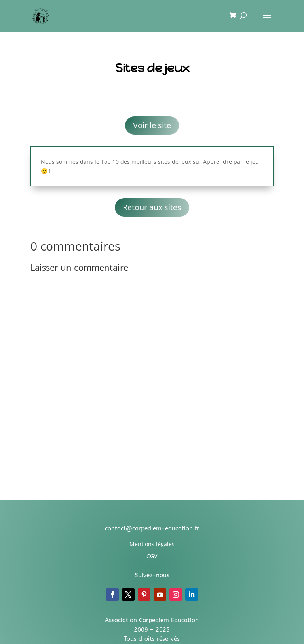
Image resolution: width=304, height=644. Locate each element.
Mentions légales (152, 544)
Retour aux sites (152, 207)
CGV (152, 556)
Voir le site (152, 125)
